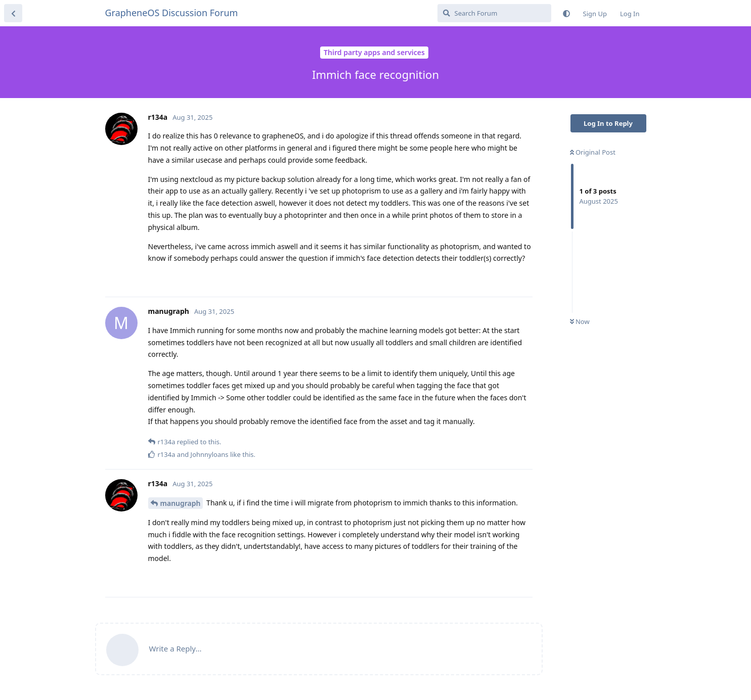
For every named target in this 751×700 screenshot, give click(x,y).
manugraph (181, 503)
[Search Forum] (494, 13)
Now (580, 321)
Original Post (593, 152)
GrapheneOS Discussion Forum (172, 13)
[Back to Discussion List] (13, 13)
